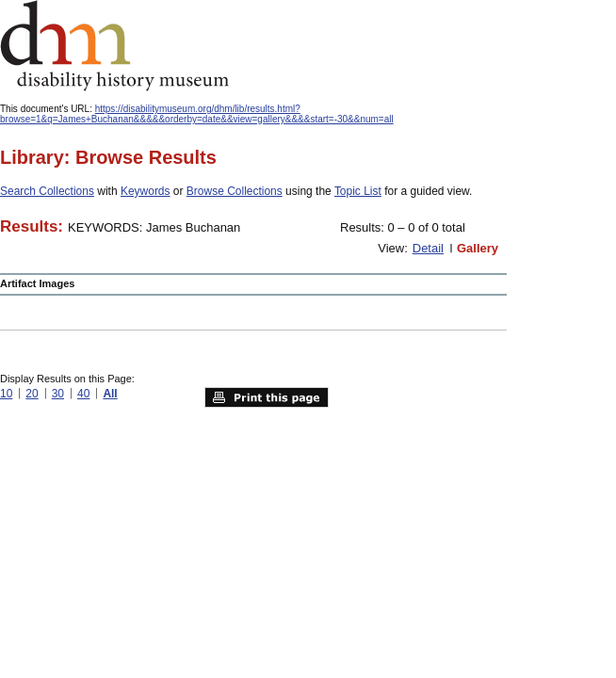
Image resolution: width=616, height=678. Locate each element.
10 (6, 394)
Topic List (358, 191)
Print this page (267, 397)
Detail (428, 248)
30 (58, 394)
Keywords (146, 191)
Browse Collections (235, 191)
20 (32, 394)
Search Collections (47, 191)
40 (83, 394)
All (110, 394)
